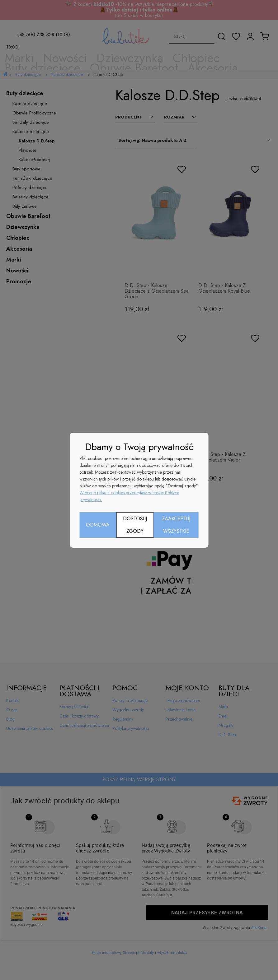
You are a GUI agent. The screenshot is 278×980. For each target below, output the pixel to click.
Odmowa (98, 525)
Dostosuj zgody (135, 525)
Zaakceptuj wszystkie (176, 525)
